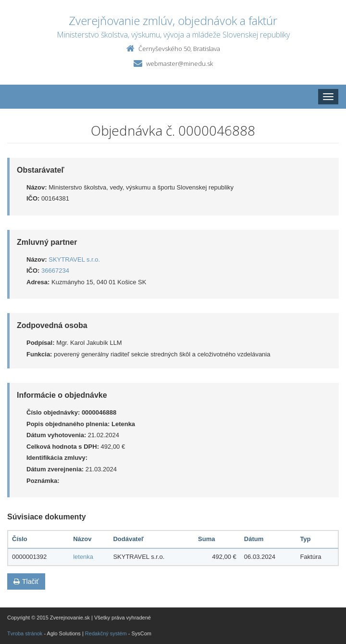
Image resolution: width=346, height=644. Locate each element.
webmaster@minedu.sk (179, 63)
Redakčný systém (106, 633)
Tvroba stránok (25, 633)
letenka (83, 557)
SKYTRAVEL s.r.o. (74, 259)
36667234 (55, 271)
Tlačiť (26, 581)
